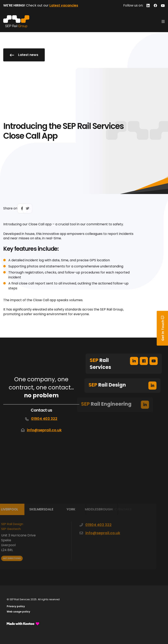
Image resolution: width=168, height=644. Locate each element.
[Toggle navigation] (163, 22)
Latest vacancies (64, 5)
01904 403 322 (44, 419)
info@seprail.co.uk (44, 430)
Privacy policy (16, 606)
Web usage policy (18, 612)
